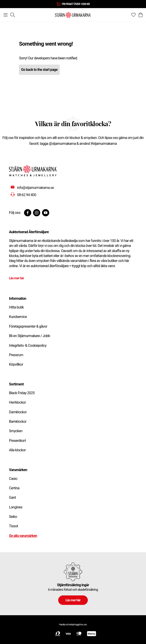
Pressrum (16, 355)
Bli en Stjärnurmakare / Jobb (30, 336)
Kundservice (18, 317)
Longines (16, 507)
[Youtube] (46, 213)
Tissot (13, 526)
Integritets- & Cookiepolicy (28, 345)
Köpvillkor (16, 364)
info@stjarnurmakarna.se (35, 188)
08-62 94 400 (27, 195)
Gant (12, 498)
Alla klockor (17, 450)
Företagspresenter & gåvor (28, 326)
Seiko (13, 517)
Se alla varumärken (23, 536)
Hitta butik (16, 307)
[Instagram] (37, 213)
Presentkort (17, 441)
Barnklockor (18, 422)
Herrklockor (17, 402)
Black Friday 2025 (22, 393)
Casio (13, 479)
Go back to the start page (39, 70)
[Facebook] (28, 213)
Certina (14, 488)
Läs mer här (17, 278)
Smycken (16, 431)
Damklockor (18, 412)
